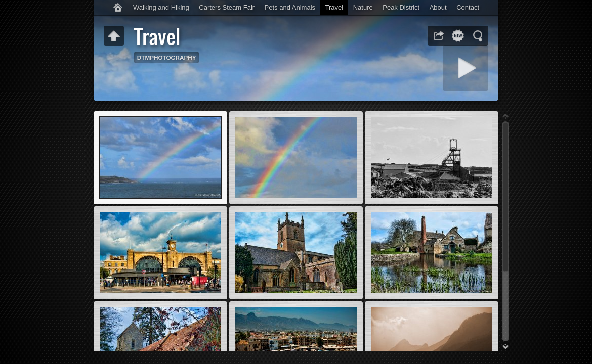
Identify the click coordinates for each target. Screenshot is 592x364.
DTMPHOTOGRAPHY (167, 57)
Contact (468, 7)
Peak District (401, 7)
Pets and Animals (290, 7)
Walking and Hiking (161, 7)
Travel (334, 7)
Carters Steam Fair (227, 7)
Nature (363, 7)
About (438, 7)
